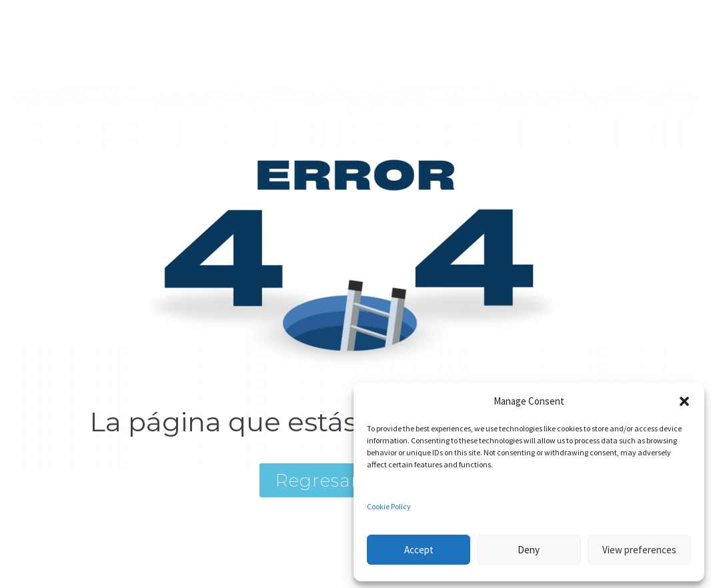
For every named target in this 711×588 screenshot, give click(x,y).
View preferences (639, 550)
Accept (419, 550)
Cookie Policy (389, 506)
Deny (529, 550)
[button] (684, 401)
